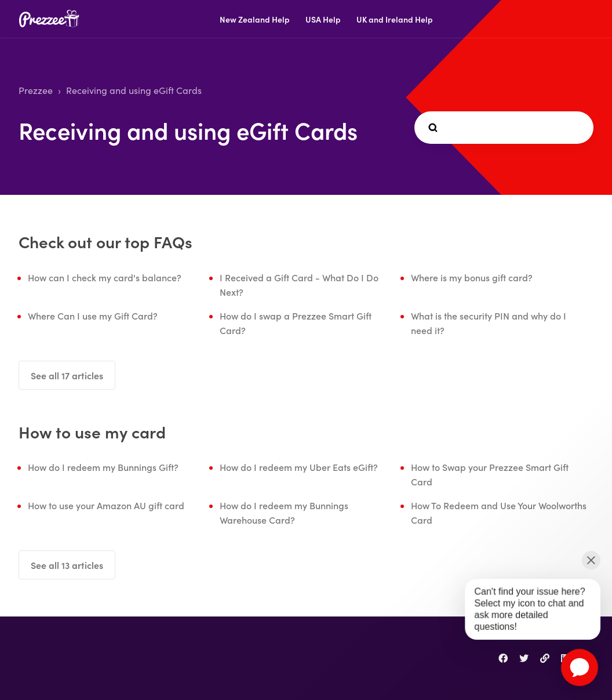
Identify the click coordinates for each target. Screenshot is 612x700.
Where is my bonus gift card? (472, 277)
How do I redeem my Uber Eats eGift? (299, 467)
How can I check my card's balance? (105, 277)
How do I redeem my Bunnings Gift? (103, 467)
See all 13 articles (67, 565)
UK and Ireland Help (395, 19)
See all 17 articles (67, 375)
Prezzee (36, 90)
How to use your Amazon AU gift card (106, 505)
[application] (580, 668)
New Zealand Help (255, 19)
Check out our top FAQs (105, 241)
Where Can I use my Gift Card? (93, 315)
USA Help (323, 19)
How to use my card (92, 431)
